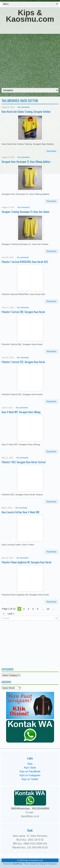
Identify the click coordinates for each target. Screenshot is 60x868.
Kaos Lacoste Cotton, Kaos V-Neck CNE (20, 512)
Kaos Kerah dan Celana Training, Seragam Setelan (26, 112)
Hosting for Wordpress (48, 864)
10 (48, 609)
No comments (24, 107)
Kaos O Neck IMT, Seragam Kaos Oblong (21, 412)
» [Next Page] (4, 614)
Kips (30, 764)
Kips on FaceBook (30, 771)
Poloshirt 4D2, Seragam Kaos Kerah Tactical (24, 462)
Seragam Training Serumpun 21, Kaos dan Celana (25, 212)
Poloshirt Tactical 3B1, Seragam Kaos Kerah (23, 312)
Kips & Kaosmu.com (30, 16)
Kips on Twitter (30, 779)
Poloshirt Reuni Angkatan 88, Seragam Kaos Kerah (26, 562)
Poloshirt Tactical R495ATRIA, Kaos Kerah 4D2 (25, 262)
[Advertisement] (30, 54)
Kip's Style (30, 768)
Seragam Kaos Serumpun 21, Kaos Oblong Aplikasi (26, 162)
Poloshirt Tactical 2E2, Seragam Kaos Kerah (23, 362)
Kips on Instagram (30, 775)
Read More (51, 151)
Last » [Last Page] (11, 614)
